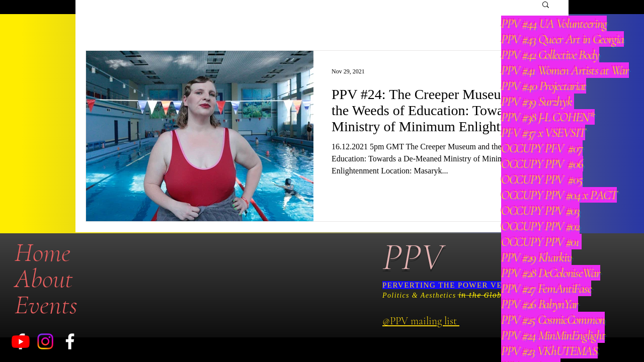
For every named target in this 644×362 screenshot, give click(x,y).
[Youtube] (21, 341)
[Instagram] (45, 341)
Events (46, 305)
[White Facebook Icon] (70, 341)
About (44, 279)
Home (43, 252)
